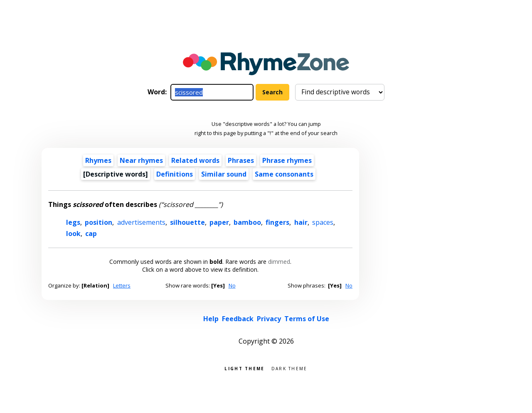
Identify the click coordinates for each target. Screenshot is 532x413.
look (73, 234)
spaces (323, 222)
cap (91, 234)
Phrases (241, 160)
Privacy (269, 319)
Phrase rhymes (287, 160)
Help (211, 319)
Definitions (175, 174)
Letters (122, 285)
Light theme (244, 368)
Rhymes (98, 160)
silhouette (187, 222)
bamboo (247, 222)
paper (219, 222)
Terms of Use (307, 319)
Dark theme (289, 368)
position (99, 222)
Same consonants (284, 174)
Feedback (238, 319)
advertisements (141, 222)
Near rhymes (141, 160)
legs (73, 222)
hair (301, 222)
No (232, 285)
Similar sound (224, 174)
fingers (277, 222)
